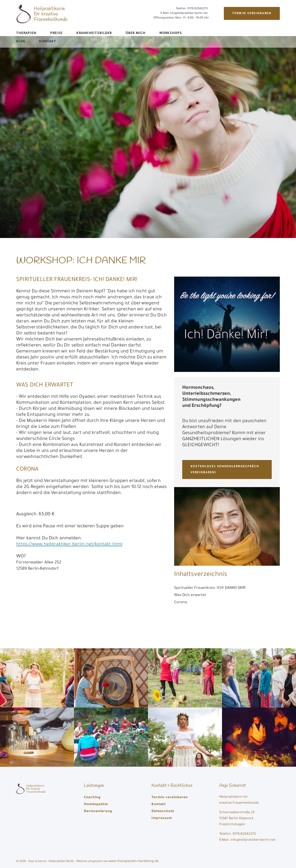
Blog (21, 42)
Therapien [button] (26, 34)
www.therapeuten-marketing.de (134, 862)
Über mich (136, 34)
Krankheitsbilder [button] (94, 34)
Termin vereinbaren (252, 14)
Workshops (171, 34)
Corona (181, 602)
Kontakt (48, 42)
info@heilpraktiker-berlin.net (189, 13)
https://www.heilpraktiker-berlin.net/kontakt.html (69, 545)
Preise (56, 34)
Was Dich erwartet (190, 595)
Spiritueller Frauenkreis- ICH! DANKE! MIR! (210, 588)
